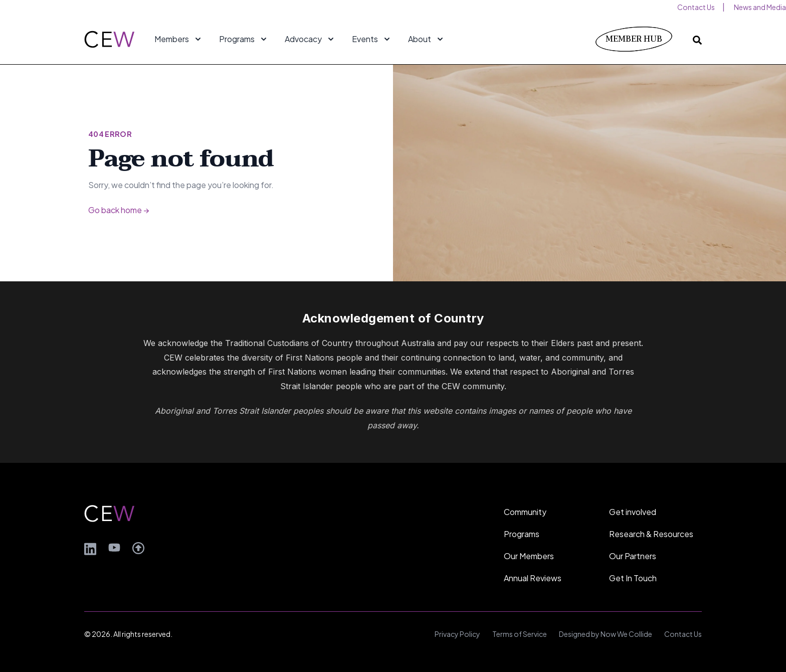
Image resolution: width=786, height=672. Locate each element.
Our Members (529, 556)
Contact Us (683, 634)
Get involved (633, 512)
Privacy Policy (457, 634)
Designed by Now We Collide (606, 634)
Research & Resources (651, 534)
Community (525, 512)
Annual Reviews (533, 578)
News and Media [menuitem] (760, 7)
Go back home (119, 210)
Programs (522, 534)
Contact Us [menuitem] (696, 7)
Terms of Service (520, 634)
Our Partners (633, 556)
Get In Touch (633, 578)
